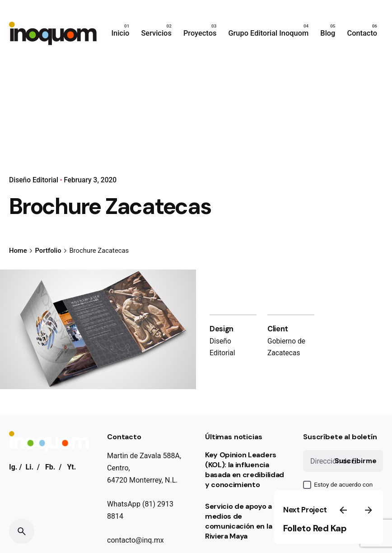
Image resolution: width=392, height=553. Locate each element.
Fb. (50, 467)
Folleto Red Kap (315, 528)
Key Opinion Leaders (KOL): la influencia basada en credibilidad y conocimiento (245, 469)
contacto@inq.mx (135, 540)
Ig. (13, 467)
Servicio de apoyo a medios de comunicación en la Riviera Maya (238, 521)
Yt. (71, 467)
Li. (29, 467)
